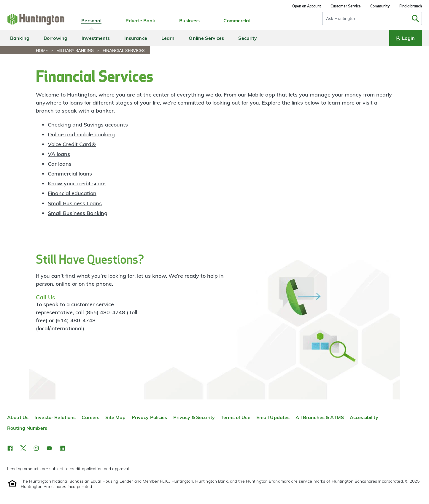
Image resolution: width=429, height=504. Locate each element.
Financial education (72, 193)
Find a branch (411, 6)
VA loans (59, 154)
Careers (90, 417)
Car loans (60, 164)
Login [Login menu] (405, 38)
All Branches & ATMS (320, 417)
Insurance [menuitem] (136, 38)
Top (400, 400)
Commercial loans (70, 174)
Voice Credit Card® (72, 144)
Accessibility (364, 417)
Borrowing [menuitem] (55, 38)
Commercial (237, 20)
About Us (18, 417)
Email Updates (273, 417)
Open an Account (307, 6)
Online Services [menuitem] (206, 38)
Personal (91, 20)
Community (380, 6)
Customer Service (346, 6)
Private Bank (140, 20)
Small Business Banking (78, 213)
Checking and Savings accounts (88, 125)
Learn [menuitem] (168, 38)
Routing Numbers (27, 428)
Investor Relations (55, 417)
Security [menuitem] (248, 38)
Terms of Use (236, 417)
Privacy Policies (150, 417)
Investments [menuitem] (96, 38)
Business (189, 20)
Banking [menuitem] (20, 38)
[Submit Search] (415, 18)
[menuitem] (46, 50)
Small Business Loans (75, 203)
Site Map (115, 417)
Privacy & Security (194, 417)
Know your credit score (77, 183)
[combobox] (372, 18)
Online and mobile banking (81, 134)
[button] (10, 448)
